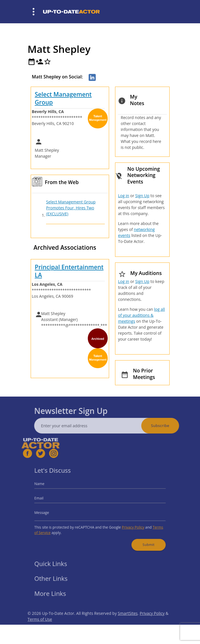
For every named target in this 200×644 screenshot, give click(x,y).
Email (47, 500)
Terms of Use (40, 627)
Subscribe (168, 426)
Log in (124, 196)
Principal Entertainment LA (69, 271)
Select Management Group (63, 98)
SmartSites (128, 621)
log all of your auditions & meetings (142, 315)
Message (49, 512)
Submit (142, 540)
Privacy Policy (129, 525)
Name (47, 487)
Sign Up (142, 196)
